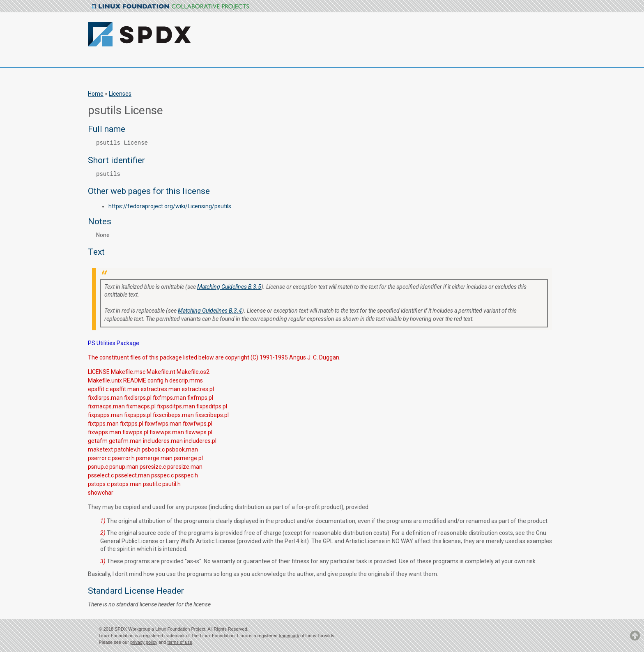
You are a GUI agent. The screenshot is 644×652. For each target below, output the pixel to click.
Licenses (120, 94)
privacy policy (144, 642)
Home (96, 94)
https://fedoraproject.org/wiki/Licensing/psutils (170, 206)
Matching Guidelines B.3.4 (210, 311)
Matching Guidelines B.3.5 (229, 287)
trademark (289, 636)
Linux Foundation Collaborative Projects (170, 7)
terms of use (180, 642)
